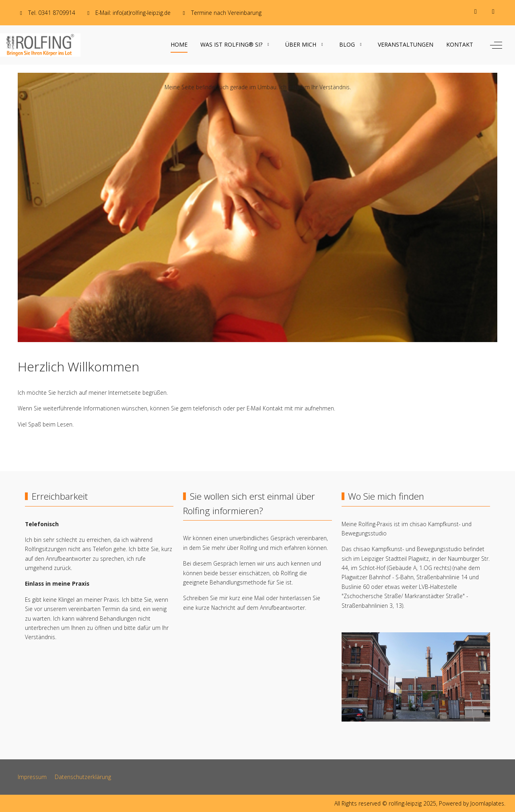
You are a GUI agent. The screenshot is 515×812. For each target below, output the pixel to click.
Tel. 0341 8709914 (52, 13)
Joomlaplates (487, 803)
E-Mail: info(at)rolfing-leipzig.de (133, 13)
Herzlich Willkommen (78, 366)
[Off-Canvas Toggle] (496, 45)
